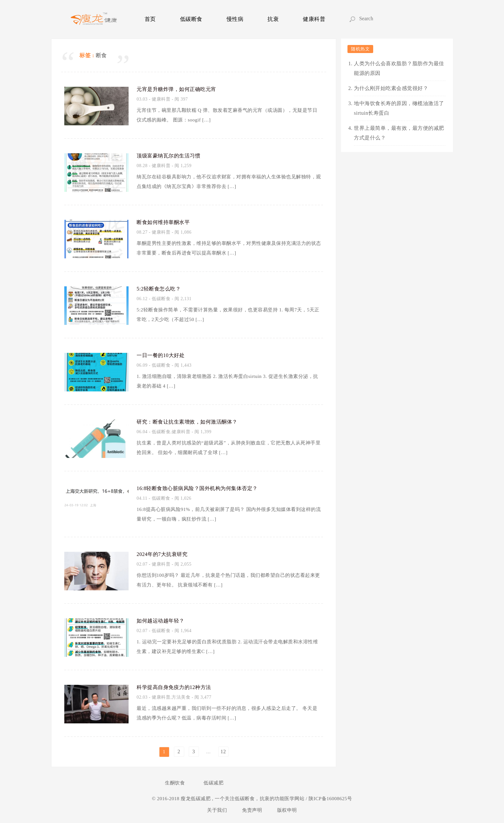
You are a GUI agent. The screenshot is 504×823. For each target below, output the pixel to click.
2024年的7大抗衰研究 (165, 554)
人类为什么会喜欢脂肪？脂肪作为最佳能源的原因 (399, 68)
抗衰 (273, 19)
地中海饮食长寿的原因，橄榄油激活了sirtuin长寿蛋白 (399, 108)
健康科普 (314, 19)
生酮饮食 (175, 783)
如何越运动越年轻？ (163, 620)
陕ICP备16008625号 (330, 799)
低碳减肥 (213, 783)
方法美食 (181, 697)
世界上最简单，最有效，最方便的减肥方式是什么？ (399, 133)
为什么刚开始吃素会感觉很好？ (391, 88)
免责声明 (252, 810)
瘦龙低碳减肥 (196, 799)
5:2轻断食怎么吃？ (162, 288)
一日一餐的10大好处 (163, 355)
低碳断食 (191, 19)
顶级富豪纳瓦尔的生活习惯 (172, 155)
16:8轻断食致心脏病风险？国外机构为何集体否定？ (205, 488)
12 (223, 751)
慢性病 (235, 19)
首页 (150, 19)
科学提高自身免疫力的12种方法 (178, 687)
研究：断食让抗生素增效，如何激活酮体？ (193, 421)
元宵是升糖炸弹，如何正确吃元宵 (181, 89)
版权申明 (287, 810)
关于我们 (217, 810)
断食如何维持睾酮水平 (166, 222)
